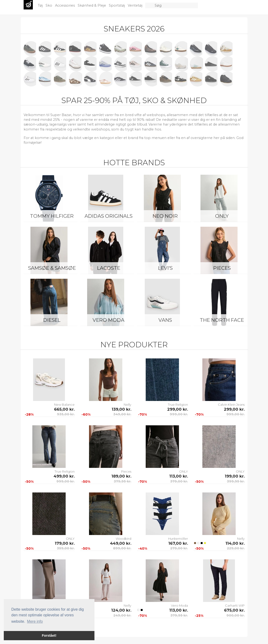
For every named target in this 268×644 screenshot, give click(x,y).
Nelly (128, 405)
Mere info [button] (35, 621)
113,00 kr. (179, 476)
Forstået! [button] (49, 635)
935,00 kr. (66, 414)
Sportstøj (117, 5)
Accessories (65, 5)
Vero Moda (108, 320)
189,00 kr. (121, 476)
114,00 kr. (235, 543)
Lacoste (109, 268)
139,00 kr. (121, 409)
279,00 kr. (179, 548)
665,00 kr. (64, 409)
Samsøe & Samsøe (52, 268)
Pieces (222, 268)
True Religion (178, 405)
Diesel (52, 320)
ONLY (222, 216)
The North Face (222, 320)
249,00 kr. (122, 615)
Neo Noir (165, 216)
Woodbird (123, 539)
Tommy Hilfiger (52, 216)
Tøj (41, 5)
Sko (49, 5)
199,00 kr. (235, 476)
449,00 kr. (121, 543)
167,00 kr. (178, 543)
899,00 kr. (122, 548)
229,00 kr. (236, 548)
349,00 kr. (122, 414)
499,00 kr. (64, 476)
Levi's (165, 268)
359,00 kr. (66, 548)
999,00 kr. (179, 414)
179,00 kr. (65, 543)
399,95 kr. (236, 481)
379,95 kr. (123, 481)
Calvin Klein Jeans (231, 405)
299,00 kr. (178, 409)
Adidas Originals (108, 216)
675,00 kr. (234, 610)
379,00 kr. (179, 481)
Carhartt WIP (235, 605)
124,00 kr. (121, 610)
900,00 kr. (236, 615)
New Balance (64, 405)
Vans (165, 320)
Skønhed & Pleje (92, 5)
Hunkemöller (178, 539)
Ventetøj (136, 5)
